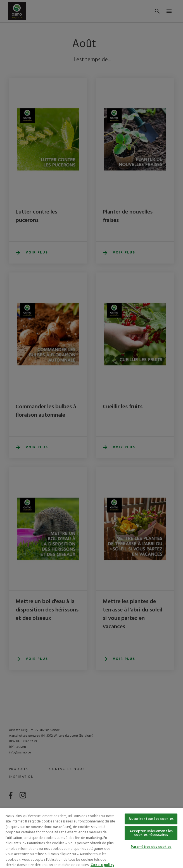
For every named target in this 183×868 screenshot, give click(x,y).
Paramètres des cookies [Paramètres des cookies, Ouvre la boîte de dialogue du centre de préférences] (151, 847)
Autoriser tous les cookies (151, 819)
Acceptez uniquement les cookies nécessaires (151, 833)
